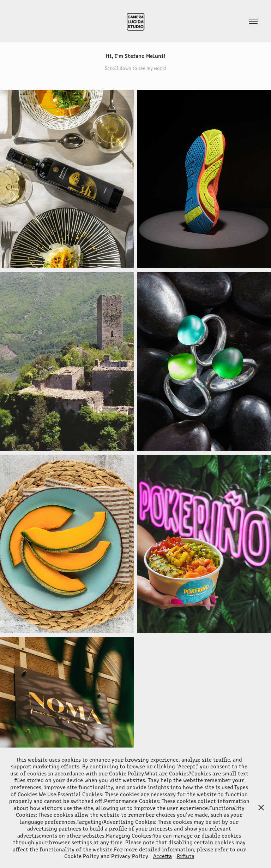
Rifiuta (186, 856)
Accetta (162, 856)
